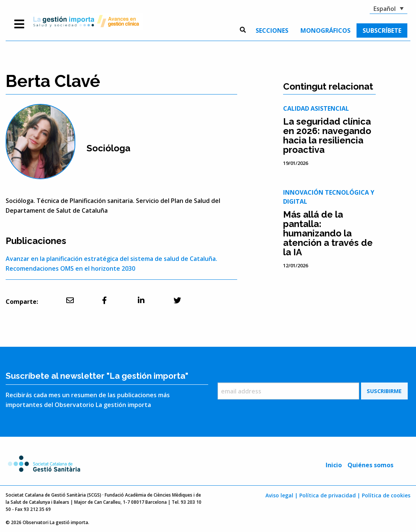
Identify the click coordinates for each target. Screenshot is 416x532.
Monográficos (325, 30)
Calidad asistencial (316, 108)
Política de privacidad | (330, 495)
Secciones (272, 30)
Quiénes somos (370, 465)
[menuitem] (272, 30)
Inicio (334, 465)
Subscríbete (382, 30)
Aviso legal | (282, 495)
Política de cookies (386, 495)
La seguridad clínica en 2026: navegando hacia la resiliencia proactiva (327, 136)
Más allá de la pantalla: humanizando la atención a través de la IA (328, 233)
